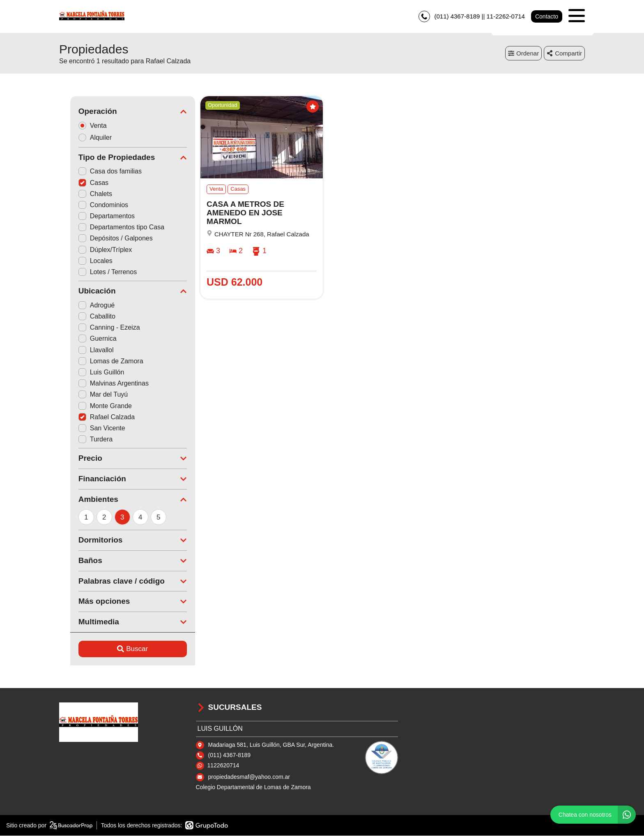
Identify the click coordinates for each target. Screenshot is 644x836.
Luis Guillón (90, 372)
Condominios (92, 205)
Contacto (547, 16)
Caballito (86, 317)
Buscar (122, 649)
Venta (84, 126)
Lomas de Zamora (100, 361)
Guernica (86, 339)
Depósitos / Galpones (105, 239)
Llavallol (85, 350)
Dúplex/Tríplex (94, 250)
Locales (84, 261)
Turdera (84, 440)
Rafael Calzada (95, 417)
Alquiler (87, 137)
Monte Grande (94, 406)
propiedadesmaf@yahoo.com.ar (249, 777)
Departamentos (95, 216)
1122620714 (223, 765)
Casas (82, 183)
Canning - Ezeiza (98, 328)
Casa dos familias (99, 172)
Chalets (84, 194)
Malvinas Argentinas (102, 384)
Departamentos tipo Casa (110, 227)
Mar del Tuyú (92, 395)
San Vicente (91, 428)
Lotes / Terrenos (97, 272)
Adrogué (86, 305)
